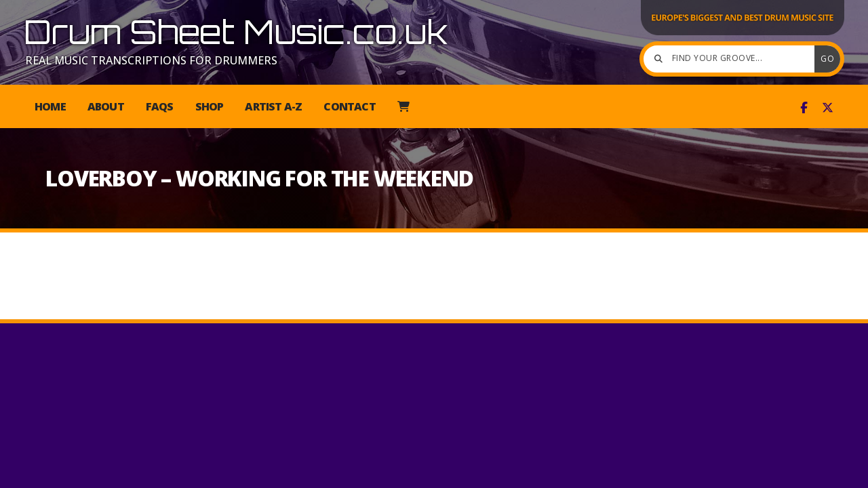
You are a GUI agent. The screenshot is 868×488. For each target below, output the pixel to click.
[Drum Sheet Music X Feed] (828, 108)
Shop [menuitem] (210, 106)
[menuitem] (403, 106)
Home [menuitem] (50, 106)
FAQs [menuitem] (160, 106)
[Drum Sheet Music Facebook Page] (804, 108)
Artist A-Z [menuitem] (273, 106)
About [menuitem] (106, 106)
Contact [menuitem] (349, 106)
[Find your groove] (732, 59)
